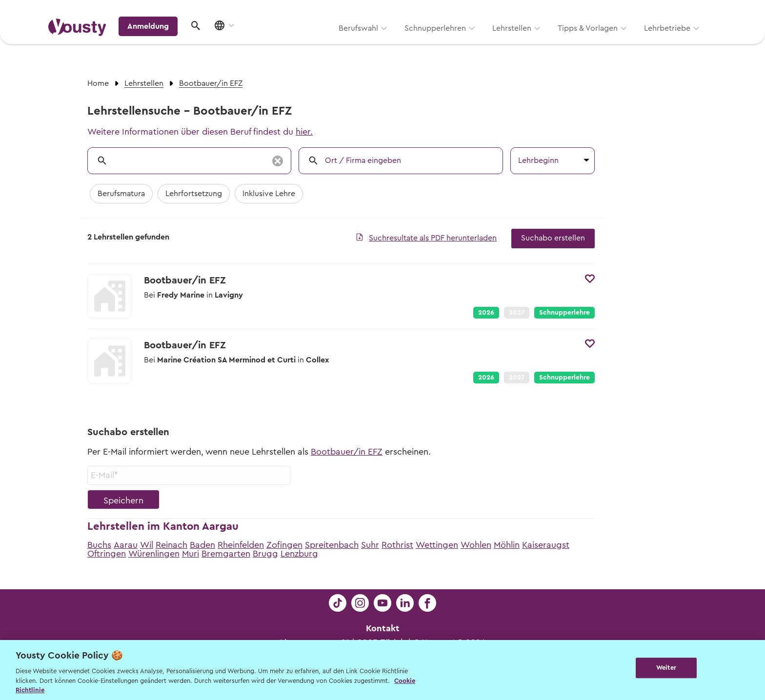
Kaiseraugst (546, 545)
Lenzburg (299, 554)
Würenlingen (154, 554)
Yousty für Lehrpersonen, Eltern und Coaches (535, 10)
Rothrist (397, 545)
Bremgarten (226, 554)
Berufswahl (234, 42)
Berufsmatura (121, 194)
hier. (304, 132)
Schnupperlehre (564, 313)
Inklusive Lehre (269, 194)
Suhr (370, 545)
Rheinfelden (241, 545)
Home (98, 83)
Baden (202, 545)
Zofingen (284, 545)
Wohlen (476, 545)
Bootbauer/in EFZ (347, 452)
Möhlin (507, 545)
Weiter (666, 669)
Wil (147, 545)
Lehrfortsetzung (194, 194)
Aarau (126, 545)
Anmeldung (633, 41)
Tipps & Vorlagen (463, 42)
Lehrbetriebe (543, 42)
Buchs (99, 545)
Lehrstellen (387, 42)
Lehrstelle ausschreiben (675, 10)
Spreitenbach (332, 545)
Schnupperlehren (311, 42)
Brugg (265, 554)
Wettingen (437, 545)
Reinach (171, 545)
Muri (191, 554)
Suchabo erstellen (553, 238)
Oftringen (107, 554)
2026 (486, 313)
